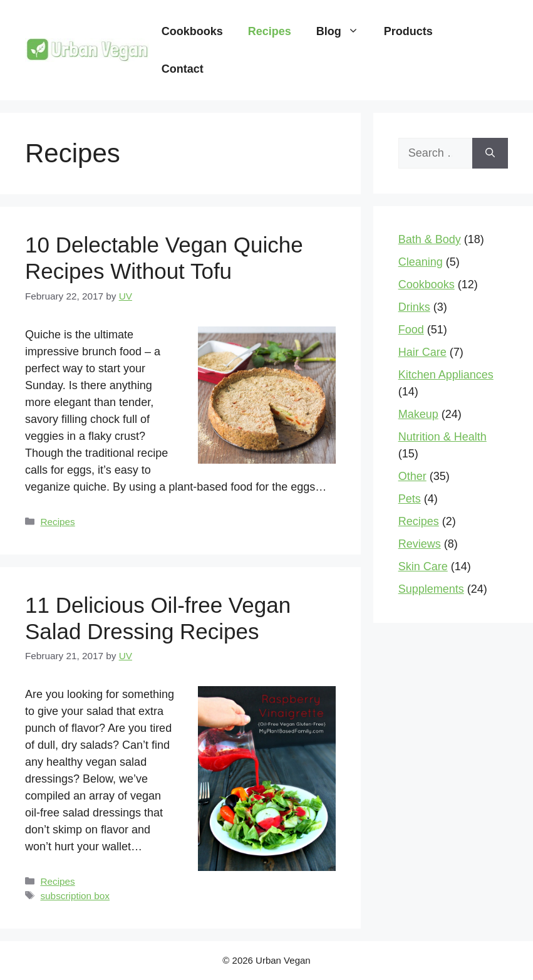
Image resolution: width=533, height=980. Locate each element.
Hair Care (422, 352)
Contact (183, 69)
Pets (410, 499)
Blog (344, 31)
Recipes (270, 31)
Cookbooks (192, 31)
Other (412, 476)
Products (408, 31)
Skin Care (423, 566)
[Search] (490, 153)
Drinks (414, 307)
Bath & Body (430, 239)
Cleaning (421, 262)
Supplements (431, 589)
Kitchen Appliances (446, 375)
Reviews (420, 544)
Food (411, 330)
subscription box (75, 896)
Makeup (418, 414)
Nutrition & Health (442, 437)
